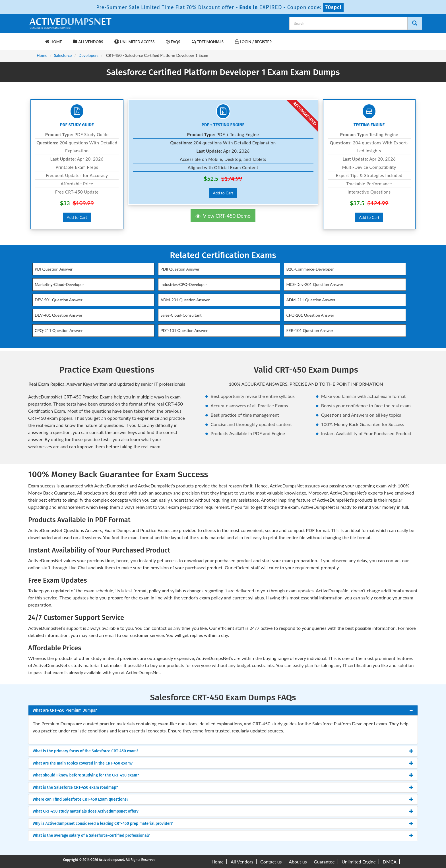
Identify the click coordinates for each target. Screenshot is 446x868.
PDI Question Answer (54, 269)
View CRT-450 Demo (223, 216)
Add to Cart (77, 217)
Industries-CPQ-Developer (184, 284)
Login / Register (253, 42)
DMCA (390, 862)
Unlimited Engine (359, 862)
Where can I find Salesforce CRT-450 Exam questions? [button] (80, 799)
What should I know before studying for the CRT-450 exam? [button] (86, 775)
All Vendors (88, 42)
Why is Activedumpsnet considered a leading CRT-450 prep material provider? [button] (103, 824)
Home (53, 42)
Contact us (271, 862)
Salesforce (63, 55)
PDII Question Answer (180, 269)
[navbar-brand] (35, 39)
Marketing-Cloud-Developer (59, 284)
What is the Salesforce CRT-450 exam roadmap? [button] (75, 787)
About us (298, 862)
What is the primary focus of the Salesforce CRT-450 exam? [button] (85, 751)
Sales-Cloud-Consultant (181, 315)
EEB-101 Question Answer (310, 330)
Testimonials (208, 42)
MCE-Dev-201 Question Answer (315, 284)
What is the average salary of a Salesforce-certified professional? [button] (91, 835)
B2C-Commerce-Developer (310, 269)
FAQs (173, 42)
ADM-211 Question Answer (311, 300)
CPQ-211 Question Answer (59, 330)
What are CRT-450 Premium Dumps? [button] (65, 710)
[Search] (415, 23)
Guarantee (324, 862)
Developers (88, 55)
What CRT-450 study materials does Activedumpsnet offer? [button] (86, 811)
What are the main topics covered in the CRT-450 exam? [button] (83, 763)
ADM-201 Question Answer (185, 300)
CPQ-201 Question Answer (310, 315)
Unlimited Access (134, 42)
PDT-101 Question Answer (184, 330)
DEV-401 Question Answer (58, 315)
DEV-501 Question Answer (58, 300)
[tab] (223, 710)
